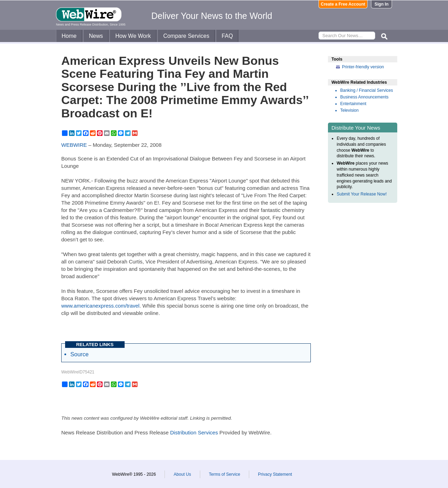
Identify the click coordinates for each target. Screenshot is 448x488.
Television (349, 110)
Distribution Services (194, 432)
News (96, 36)
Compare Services (186, 36)
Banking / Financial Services (367, 90)
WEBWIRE (74, 145)
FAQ (227, 36)
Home (69, 36)
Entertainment (353, 104)
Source (79, 354)
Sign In (381, 4)
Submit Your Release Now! (362, 194)
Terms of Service (225, 474)
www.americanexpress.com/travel (100, 306)
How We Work (133, 36)
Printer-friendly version (363, 67)
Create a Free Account (343, 4)
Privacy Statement (275, 474)
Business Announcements (364, 97)
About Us (182, 474)
